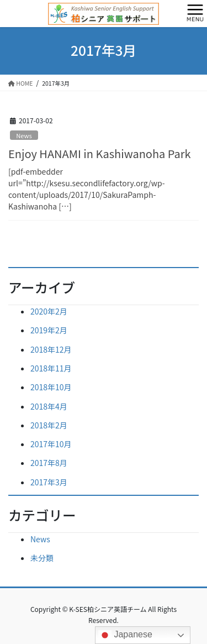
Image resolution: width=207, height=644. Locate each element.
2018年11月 (51, 368)
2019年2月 (49, 330)
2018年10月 (51, 387)
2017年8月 (49, 463)
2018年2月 (49, 425)
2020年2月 (49, 311)
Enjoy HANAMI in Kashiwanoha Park (100, 153)
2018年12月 (51, 349)
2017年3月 (49, 482)
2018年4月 (49, 406)
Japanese (125, 635)
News (24, 135)
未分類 (42, 558)
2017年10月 (51, 444)
